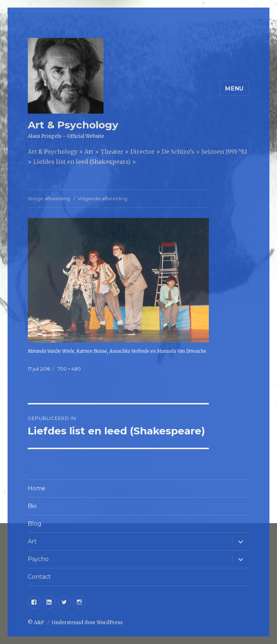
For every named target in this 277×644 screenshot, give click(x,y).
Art (32, 541)
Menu (234, 89)
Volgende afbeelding (102, 198)
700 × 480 (69, 369)
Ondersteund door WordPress (87, 623)
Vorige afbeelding (49, 198)
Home (37, 488)
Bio (32, 506)
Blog (35, 524)
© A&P (36, 623)
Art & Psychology (73, 125)
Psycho (38, 559)
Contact (39, 577)
